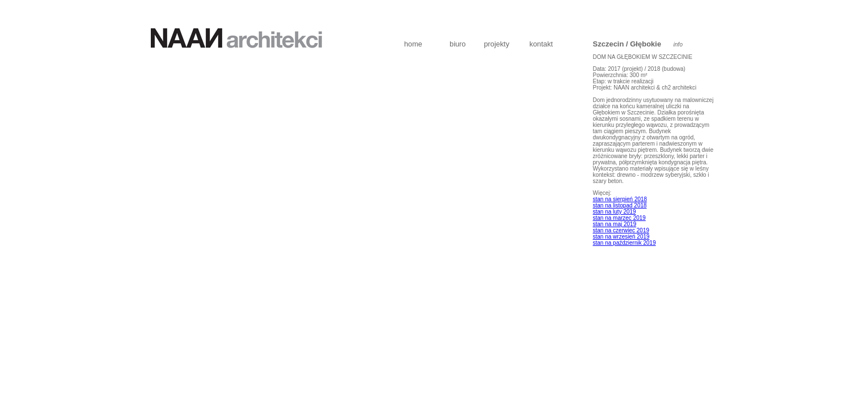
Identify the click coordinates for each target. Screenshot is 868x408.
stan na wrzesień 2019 (621, 237)
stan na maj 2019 (615, 224)
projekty (496, 44)
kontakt (541, 44)
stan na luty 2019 (615, 212)
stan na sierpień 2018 (620, 199)
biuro (458, 44)
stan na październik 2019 (624, 243)
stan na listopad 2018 (620, 205)
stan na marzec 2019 (619, 218)
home (413, 44)
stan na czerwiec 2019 (621, 230)
